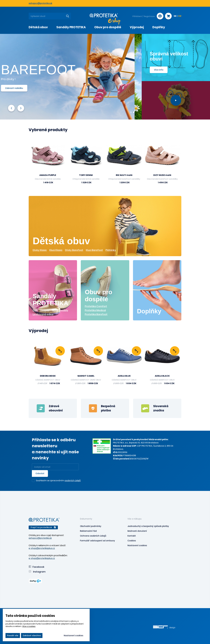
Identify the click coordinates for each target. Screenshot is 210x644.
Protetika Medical (95, 310)
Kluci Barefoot (94, 250)
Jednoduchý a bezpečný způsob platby (148, 526)
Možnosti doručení (137, 531)
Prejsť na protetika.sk (43, 527)
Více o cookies (29, 626)
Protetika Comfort (96, 306)
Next (21, 108)
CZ (180, 16)
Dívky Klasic (40, 250)
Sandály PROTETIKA (50, 300)
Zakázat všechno (32, 636)
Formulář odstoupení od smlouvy (97, 541)
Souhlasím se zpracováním (58, 481)
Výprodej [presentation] (137, 27)
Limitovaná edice (43, 314)
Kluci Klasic (56, 250)
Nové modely (60, 310)
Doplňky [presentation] (159, 27)
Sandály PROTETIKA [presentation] (71, 27)
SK (175, 16)
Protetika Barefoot (96, 314)
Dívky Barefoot (74, 250)
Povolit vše (13, 636)
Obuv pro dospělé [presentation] (108, 27)
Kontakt (132, 536)
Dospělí (45, 310)
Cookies (132, 541)
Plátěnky (111, 250)
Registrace (149, 16)
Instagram (37, 572)
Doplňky (149, 311)
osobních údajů (73, 481)
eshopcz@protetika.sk (40, 3)
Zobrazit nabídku (21, 88)
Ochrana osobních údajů (93, 536)
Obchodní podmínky (91, 526)
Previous (11, 108)
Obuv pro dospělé (98, 296)
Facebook (36, 567)
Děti (35, 310)
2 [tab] (134, 112)
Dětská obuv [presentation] (38, 27)
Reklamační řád (88, 531)
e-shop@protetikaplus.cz (42, 548)
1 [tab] (131, 112)
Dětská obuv (61, 241)
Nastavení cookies (137, 545)
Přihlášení (137, 16)
